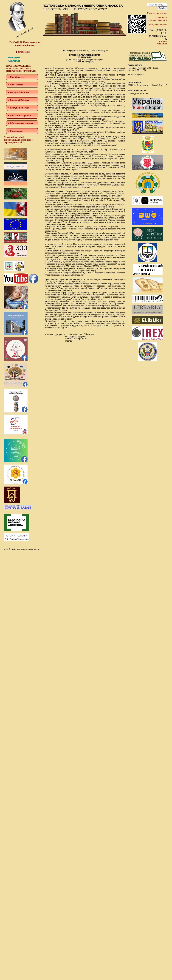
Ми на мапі (162, 44)
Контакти (163, 41)
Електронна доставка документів (158, 19)
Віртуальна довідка (158, 25)
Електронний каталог (157, 13)
